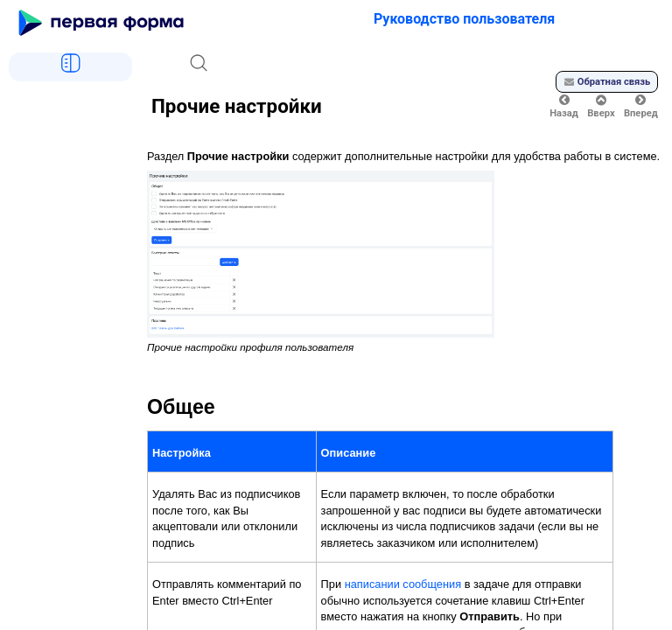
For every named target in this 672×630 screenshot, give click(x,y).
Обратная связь (607, 82)
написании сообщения (403, 584)
